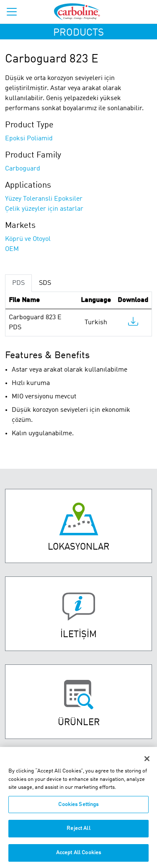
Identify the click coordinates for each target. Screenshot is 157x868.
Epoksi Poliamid (29, 139)
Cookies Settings (78, 809)
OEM (12, 249)
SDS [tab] (45, 283)
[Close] (147, 763)
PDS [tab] (18, 283)
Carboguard (23, 169)
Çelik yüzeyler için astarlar (44, 209)
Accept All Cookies (78, 857)
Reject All (78, 833)
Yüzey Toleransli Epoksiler (44, 199)
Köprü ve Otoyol (28, 239)
